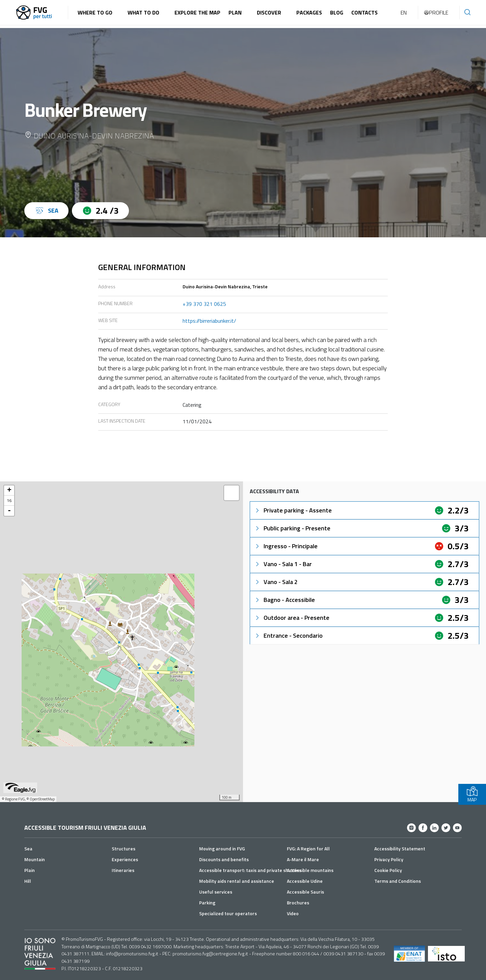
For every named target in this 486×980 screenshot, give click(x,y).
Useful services (216, 892)
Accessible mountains (310, 870)
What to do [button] (143, 12)
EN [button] (404, 12)
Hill (28, 881)
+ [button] (9, 491)
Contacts (364, 12)
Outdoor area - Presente (292, 618)
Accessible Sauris (305, 892)
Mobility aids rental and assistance (237, 881)
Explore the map (197, 12)
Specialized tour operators (228, 913)
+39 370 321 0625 (204, 304)
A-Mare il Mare (303, 859)
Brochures (298, 903)
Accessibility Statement (400, 849)
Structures (124, 849)
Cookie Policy (388, 870)
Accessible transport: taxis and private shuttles (250, 870)
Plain (30, 870)
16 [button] (9, 500)
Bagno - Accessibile (285, 600)
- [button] (9, 511)
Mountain (35, 859)
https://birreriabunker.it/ (209, 321)
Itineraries (123, 870)
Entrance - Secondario (288, 635)
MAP (472, 794)
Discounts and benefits (224, 859)
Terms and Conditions (398, 881)
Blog (337, 12)
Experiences (125, 859)
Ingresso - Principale (286, 546)
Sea (28, 849)
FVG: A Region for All (308, 849)
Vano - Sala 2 (276, 582)
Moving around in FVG (222, 849)
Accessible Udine (305, 881)
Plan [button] (235, 12)
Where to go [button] (95, 12)
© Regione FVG (13, 799)
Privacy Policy (389, 859)
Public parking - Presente (292, 528)
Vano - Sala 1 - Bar (283, 564)
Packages (309, 12)
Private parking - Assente (293, 510)
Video (293, 913)
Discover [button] (269, 12)
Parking (207, 903)
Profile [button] (436, 12)
